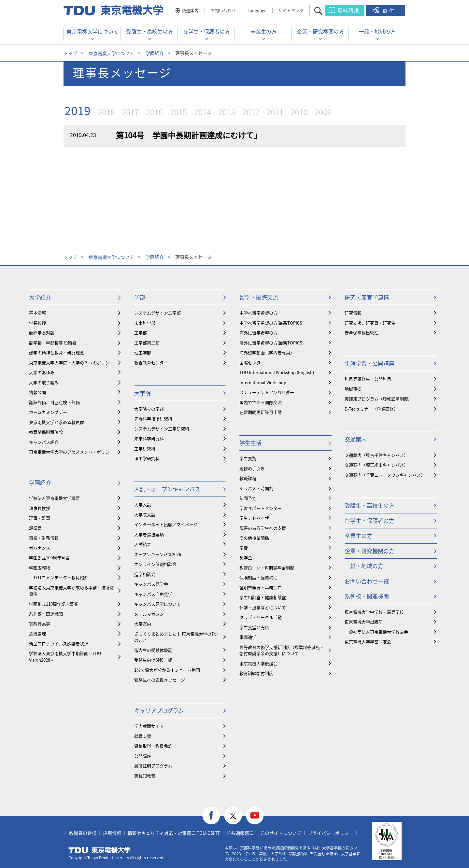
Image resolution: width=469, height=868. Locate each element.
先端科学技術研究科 (153, 419)
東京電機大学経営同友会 (368, 642)
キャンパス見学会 (151, 584)
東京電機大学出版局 (364, 622)
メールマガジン (149, 614)
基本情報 (37, 313)
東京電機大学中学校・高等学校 (374, 612)
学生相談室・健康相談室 (263, 597)
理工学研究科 (147, 458)
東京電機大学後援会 (258, 663)
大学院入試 (145, 515)
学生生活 (250, 443)
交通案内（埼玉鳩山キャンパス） (376, 465)
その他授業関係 (254, 538)
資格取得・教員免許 (153, 746)
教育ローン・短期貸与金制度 (267, 568)
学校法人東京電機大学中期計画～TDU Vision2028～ (65, 657)
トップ (70, 53)
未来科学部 (145, 323)
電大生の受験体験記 (153, 650)
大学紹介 (40, 297)
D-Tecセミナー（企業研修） (371, 409)
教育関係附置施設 (46, 432)
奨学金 (246, 558)
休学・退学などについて (263, 607)
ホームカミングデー (48, 412)
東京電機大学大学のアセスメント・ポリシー (71, 452)
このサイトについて (281, 833)
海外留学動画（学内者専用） (267, 352)
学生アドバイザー (256, 518)
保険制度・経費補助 (258, 577)
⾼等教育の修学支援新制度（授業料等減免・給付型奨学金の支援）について (282, 650)
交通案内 (190, 10)
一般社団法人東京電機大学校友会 (376, 632)
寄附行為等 (40, 624)
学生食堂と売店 (254, 627)
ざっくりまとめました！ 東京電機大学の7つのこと (176, 637)
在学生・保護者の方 (206, 31)
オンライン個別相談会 (155, 564)
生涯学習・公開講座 (370, 363)
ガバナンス (40, 548)
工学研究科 (145, 448)
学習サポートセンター (261, 508)
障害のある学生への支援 (263, 528)
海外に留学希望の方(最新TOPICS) (271, 343)
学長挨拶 (37, 323)
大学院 (142, 393)
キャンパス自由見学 (153, 594)
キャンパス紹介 (44, 442)
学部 (140, 297)
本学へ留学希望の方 (258, 313)
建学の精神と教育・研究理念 (57, 352)
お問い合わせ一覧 (367, 581)
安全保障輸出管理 (362, 333)
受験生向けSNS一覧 (153, 660)
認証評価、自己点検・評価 (54, 402)
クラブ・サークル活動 (261, 617)
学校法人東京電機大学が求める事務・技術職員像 (71, 591)
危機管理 (37, 633)
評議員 (35, 528)
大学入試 (143, 504)
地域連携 (353, 389)
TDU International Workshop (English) (277, 372)
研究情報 (353, 313)
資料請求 (348, 10)
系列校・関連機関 (46, 614)
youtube (255, 816)
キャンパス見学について (157, 604)
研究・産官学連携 (367, 297)
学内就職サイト (149, 726)
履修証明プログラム (153, 766)
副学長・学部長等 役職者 (53, 343)
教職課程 (248, 478)
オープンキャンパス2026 (158, 554)
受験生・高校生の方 (149, 31)
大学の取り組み (44, 382)
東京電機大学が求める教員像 (57, 422)
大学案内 (143, 624)
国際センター (252, 363)
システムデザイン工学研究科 (162, 429)
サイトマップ (291, 10)
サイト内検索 (324, 11)
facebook (211, 816)
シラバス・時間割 (256, 488)
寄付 (389, 10)
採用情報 (112, 833)
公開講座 (143, 756)
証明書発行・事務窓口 (261, 588)
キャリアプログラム (159, 710)
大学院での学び (149, 409)
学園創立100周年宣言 (49, 558)
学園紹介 (155, 53)
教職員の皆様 (83, 833)
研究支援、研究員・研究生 (370, 323)
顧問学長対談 (42, 333)
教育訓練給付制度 (256, 673)
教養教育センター (151, 363)
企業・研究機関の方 (320, 31)
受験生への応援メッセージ (160, 680)
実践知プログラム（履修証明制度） (378, 399)
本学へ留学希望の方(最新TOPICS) (271, 323)
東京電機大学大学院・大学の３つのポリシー (71, 363)
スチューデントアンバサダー (267, 392)
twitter (233, 816)
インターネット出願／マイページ (166, 524)
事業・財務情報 (44, 538)
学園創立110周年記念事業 (54, 604)
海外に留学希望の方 (258, 333)
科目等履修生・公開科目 (368, 379)
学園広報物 (40, 568)
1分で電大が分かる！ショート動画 (167, 670)
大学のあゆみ (42, 372)
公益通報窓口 (240, 833)
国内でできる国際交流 (261, 402)
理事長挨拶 (40, 508)
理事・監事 (40, 518)
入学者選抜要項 (149, 534)
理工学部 (143, 352)
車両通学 (248, 637)
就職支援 (143, 736)
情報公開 (37, 392)
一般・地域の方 (377, 31)
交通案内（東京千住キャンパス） (376, 455)
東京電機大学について (92, 31)
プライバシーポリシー (331, 833)
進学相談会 (145, 574)
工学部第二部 (147, 343)
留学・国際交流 (259, 297)
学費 (244, 548)
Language (257, 10)
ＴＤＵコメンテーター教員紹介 (59, 577)
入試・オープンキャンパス (167, 489)
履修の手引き (252, 468)
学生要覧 (248, 458)
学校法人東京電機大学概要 (54, 498)
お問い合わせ (223, 10)
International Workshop (263, 382)
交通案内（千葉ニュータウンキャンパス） (385, 475)
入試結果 (143, 544)
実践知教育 (145, 776)
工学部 (141, 333)
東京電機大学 (100, 850)
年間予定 (248, 498)
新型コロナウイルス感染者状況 (59, 644)
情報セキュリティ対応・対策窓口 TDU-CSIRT (174, 833)
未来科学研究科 (149, 438)
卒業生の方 (263, 31)
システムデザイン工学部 (157, 313)
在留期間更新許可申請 (261, 412)
